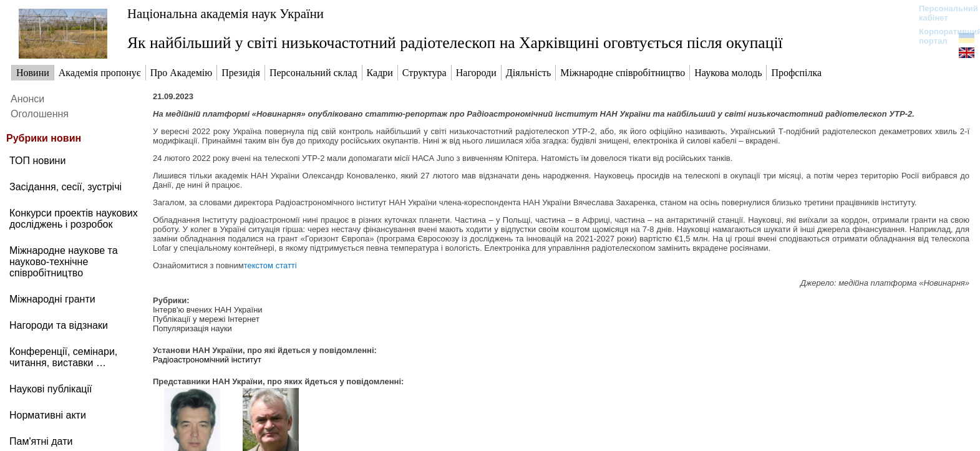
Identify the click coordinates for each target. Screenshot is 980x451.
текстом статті (270, 265)
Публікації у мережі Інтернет (206, 319)
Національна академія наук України (226, 13)
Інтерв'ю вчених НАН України (208, 310)
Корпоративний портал (942, 36)
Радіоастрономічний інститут (207, 360)
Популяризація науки (192, 328)
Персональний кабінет (942, 13)
